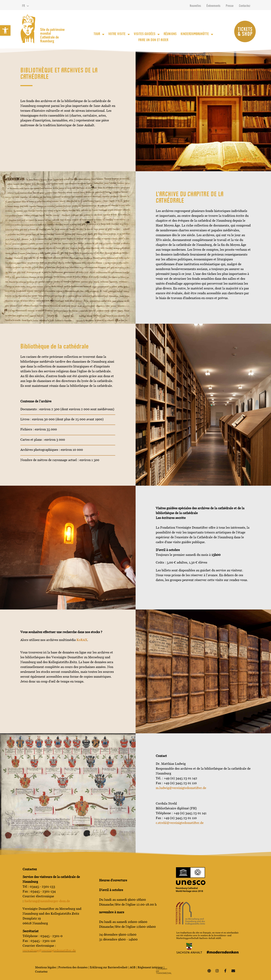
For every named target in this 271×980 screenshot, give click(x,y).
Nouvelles (195, 6)
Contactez (245, 6)
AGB (133, 967)
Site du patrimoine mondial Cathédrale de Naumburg (52, 36)
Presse (230, 6)
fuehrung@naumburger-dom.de (47, 901)
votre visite (119, 34)
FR (25, 6)
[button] (5, 30)
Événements (213, 6)
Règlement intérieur (150, 967)
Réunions (170, 34)
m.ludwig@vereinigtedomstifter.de (181, 788)
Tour (99, 34)
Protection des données (73, 967)
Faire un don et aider (153, 40)
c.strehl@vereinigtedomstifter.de (180, 823)
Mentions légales (46, 967)
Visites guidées (147, 34)
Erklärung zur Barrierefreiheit (109, 967)
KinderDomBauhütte (197, 34)
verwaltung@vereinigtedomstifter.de (49, 950)
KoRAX (82, 640)
